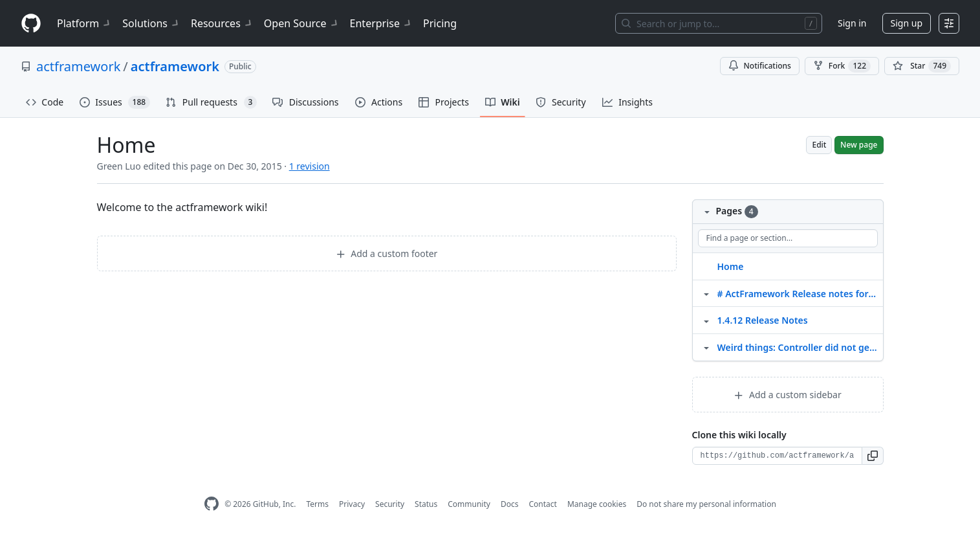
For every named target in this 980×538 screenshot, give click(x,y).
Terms (317, 504)
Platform (84, 23)
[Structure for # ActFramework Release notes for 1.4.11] (706, 293)
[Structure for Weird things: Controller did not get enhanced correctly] (706, 347)
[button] (873, 456)
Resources (222, 23)
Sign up (907, 23)
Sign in (852, 23)
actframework (78, 66)
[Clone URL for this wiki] (777, 456)
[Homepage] (31, 24)
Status (426, 504)
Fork (842, 66)
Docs (510, 504)
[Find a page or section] (788, 238)
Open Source (302, 23)
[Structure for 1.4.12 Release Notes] (706, 320)
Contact (542, 504)
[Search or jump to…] (719, 23)
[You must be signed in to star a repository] (922, 66)
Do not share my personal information (706, 504)
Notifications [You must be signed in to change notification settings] (760, 66)
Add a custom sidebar (787, 395)
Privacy (352, 504)
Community (469, 504)
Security (390, 504)
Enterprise (381, 23)
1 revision (310, 166)
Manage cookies (597, 504)
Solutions (151, 23)
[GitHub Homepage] (212, 504)
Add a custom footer (387, 253)
